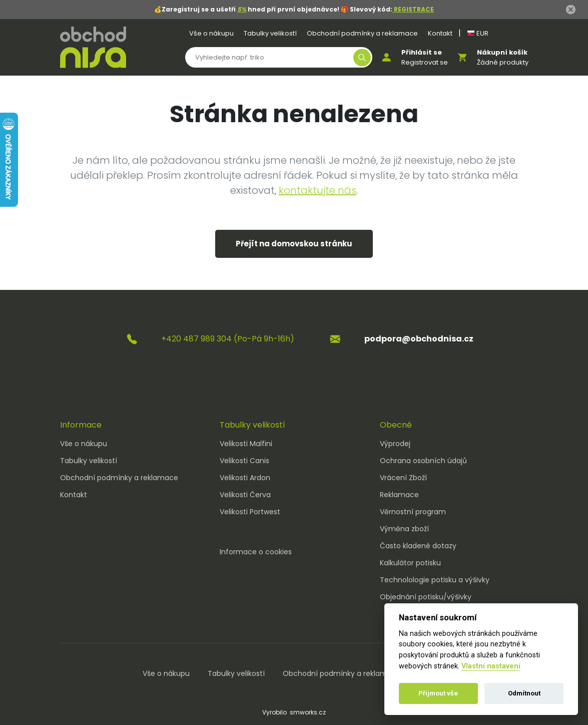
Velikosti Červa (245, 495)
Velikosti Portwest (250, 512)
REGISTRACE (413, 9)
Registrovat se (425, 62)
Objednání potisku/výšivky (426, 597)
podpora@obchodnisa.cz (419, 339)
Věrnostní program (413, 512)
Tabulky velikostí (270, 33)
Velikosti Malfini (246, 444)
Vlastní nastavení (491, 666)
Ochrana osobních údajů (423, 461)
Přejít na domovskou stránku (294, 244)
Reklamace (399, 495)
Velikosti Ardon (245, 478)
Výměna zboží (404, 529)
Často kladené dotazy (418, 546)
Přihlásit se (422, 52)
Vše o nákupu (211, 33)
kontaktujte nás (318, 190)
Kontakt (440, 33)
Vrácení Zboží (403, 478)
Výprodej (395, 444)
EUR (478, 33)
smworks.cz (308, 712)
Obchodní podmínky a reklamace (362, 33)
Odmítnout (524, 693)
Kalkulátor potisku (410, 563)
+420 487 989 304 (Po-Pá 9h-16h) (228, 339)
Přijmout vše (438, 693)
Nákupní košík (502, 52)
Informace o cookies (256, 552)
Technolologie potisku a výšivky (435, 580)
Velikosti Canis (244, 461)
